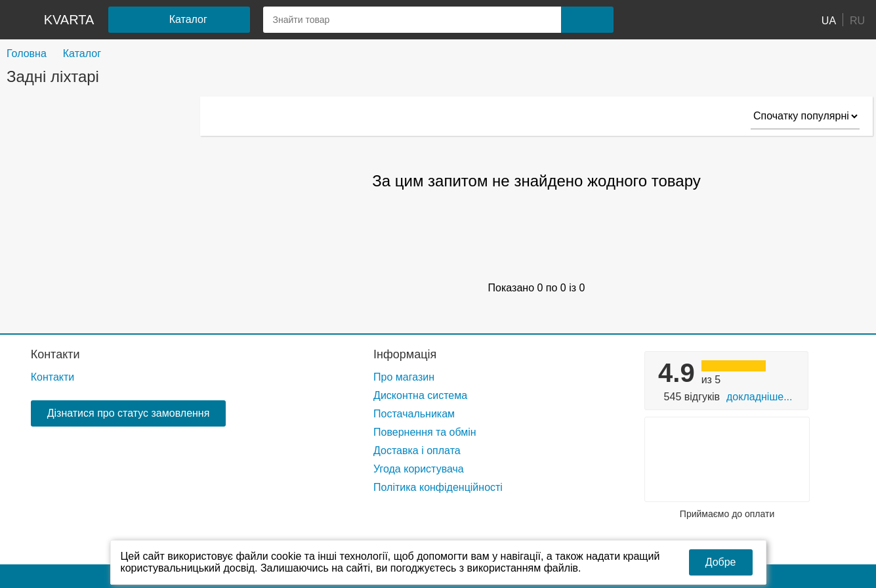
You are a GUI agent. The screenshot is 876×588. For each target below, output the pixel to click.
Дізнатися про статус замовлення (129, 413)
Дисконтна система (420, 395)
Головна (27, 53)
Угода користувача (419, 469)
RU (857, 20)
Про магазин (404, 377)
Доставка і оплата (417, 451)
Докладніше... (759, 397)
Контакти (55, 354)
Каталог (82, 53)
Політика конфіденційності (438, 487)
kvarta (69, 20)
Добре (721, 562)
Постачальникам (414, 414)
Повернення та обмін (425, 432)
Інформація (405, 354)
